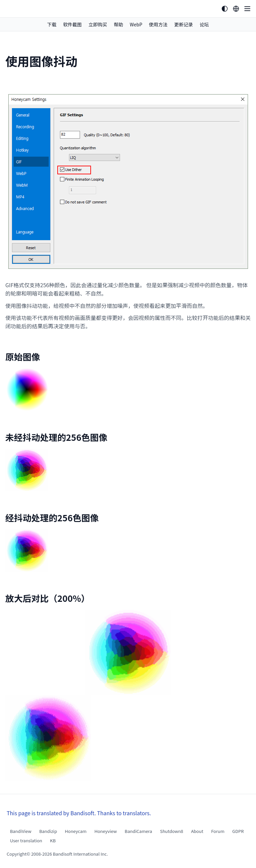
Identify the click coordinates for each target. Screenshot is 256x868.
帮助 (118, 24)
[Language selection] (236, 9)
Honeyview (105, 831)
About (197, 831)
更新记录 (184, 24)
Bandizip (48, 831)
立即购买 (98, 24)
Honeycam (76, 831)
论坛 (204, 24)
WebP (136, 24)
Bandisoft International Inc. (80, 854)
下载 (52, 24)
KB (53, 840)
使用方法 (158, 24)
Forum (218, 831)
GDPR (238, 831)
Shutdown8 (172, 831)
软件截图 (72, 24)
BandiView (21, 831)
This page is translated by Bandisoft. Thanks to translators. (79, 813)
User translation (26, 840)
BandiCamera (138, 831)
